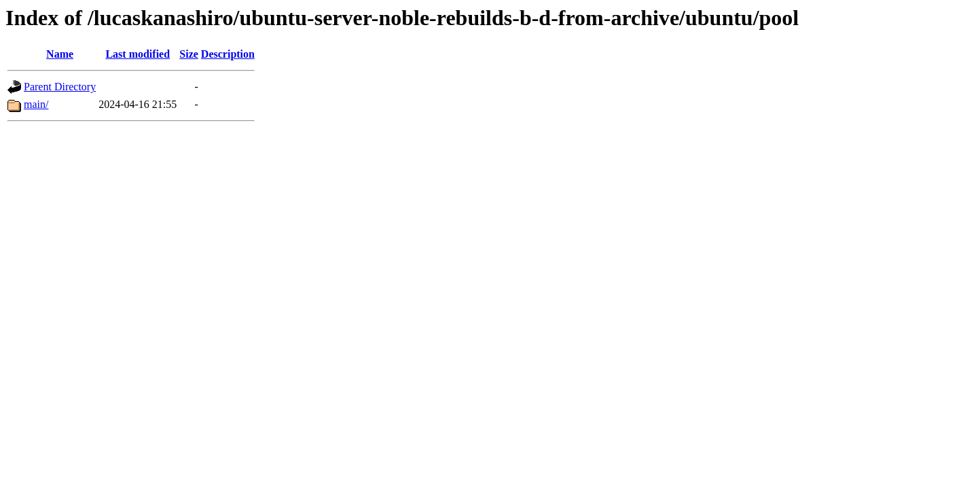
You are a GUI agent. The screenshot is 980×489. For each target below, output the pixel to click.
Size (189, 54)
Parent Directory (60, 87)
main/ (36, 104)
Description (228, 54)
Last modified (138, 54)
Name (60, 54)
